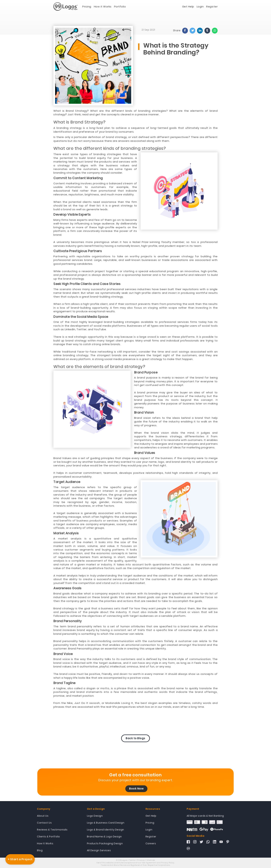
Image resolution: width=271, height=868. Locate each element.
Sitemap (151, 860)
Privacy (141, 860)
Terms (132, 860)
